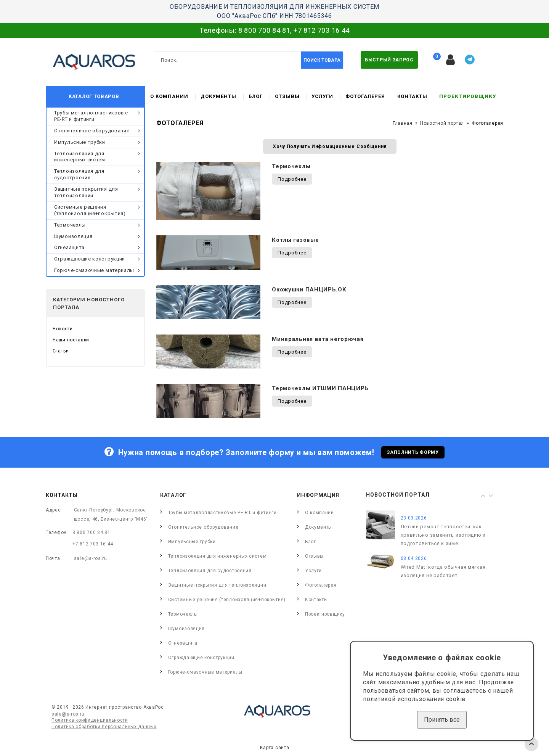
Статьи (61, 351)
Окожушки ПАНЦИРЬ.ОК (309, 290)
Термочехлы (70, 225)
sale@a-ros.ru (91, 558)
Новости (63, 329)
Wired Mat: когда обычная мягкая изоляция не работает (443, 571)
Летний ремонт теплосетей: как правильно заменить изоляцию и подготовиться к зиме (443, 535)
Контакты (412, 96)
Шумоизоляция (73, 236)
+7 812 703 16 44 (322, 30)
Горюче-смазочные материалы (94, 270)
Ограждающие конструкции (90, 259)
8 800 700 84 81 (264, 30)
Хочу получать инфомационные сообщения (330, 146)
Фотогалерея (365, 96)
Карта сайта (275, 748)
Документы (218, 96)
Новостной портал (442, 123)
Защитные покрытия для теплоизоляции (86, 192)
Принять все (442, 720)
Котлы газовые (295, 240)
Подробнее (292, 179)
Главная (403, 123)
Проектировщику (468, 96)
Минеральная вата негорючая (318, 339)
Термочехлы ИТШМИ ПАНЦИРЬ (320, 388)
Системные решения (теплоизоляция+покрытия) (90, 210)
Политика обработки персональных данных (104, 727)
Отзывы (287, 96)
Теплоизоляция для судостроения (79, 174)
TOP (531, 744)
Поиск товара (322, 60)
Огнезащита (69, 247)
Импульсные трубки (80, 142)
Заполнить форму (413, 452)
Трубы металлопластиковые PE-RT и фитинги (91, 116)
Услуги (322, 96)
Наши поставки (71, 340)
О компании (169, 96)
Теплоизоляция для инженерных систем (80, 157)
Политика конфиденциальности (90, 720)
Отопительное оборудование (92, 131)
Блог (256, 96)
